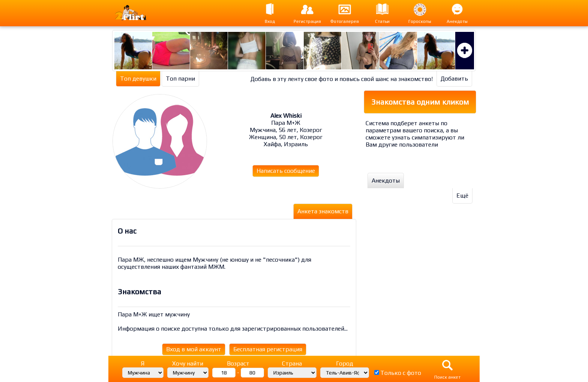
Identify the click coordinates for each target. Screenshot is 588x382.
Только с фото (401, 373)
